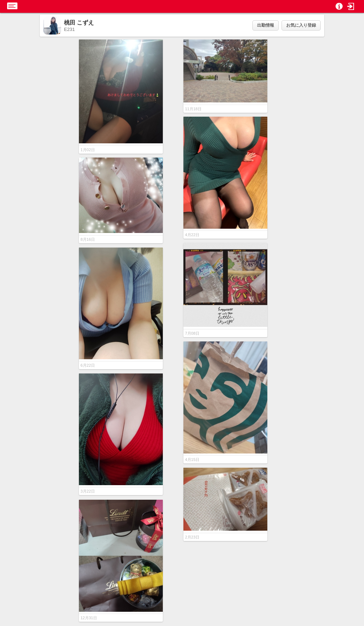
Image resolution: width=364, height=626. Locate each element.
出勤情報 (266, 25)
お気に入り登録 (301, 25)
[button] (351, 6)
